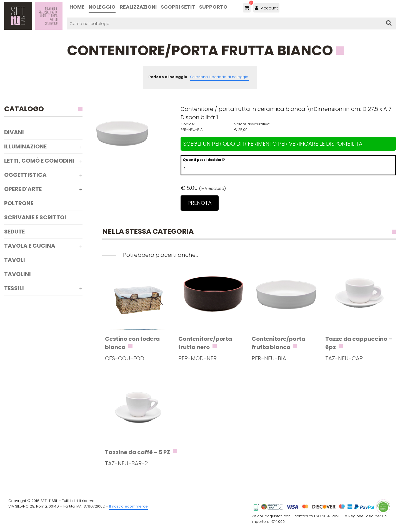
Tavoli (15, 260)
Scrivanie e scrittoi (35, 217)
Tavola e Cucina (30, 246)
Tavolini (17, 274)
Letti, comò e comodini (39, 161)
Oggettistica (25, 175)
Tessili (14, 288)
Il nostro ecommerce (128, 506)
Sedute (14, 232)
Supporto (213, 7)
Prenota (200, 203)
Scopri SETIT (178, 7)
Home (77, 7)
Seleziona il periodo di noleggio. (219, 77)
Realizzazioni (138, 7)
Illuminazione (25, 146)
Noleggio (102, 7)
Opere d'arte (23, 189)
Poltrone (19, 203)
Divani (14, 132)
